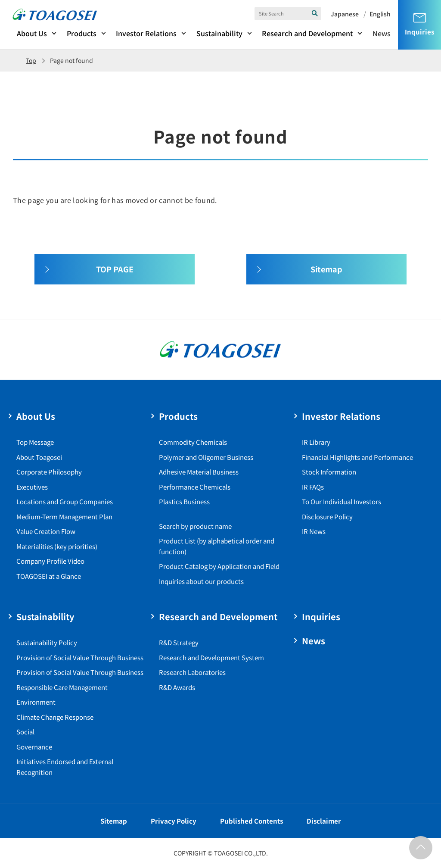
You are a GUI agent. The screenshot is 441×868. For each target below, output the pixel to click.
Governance (34, 747)
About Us (32, 33)
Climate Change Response (55, 717)
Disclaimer (324, 821)
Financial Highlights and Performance (357, 457)
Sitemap (114, 821)
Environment (36, 702)
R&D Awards (177, 687)
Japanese (345, 14)
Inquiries (321, 617)
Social (25, 732)
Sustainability (219, 33)
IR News (314, 531)
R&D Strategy (179, 642)
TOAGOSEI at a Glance (49, 576)
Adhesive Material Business (199, 472)
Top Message (35, 442)
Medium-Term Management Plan (64, 517)
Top (31, 60)
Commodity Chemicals (193, 442)
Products (82, 33)
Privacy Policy (174, 821)
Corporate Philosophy (49, 472)
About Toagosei (39, 457)
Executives (32, 487)
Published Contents (252, 821)
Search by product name (195, 526)
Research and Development (307, 33)
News (382, 33)
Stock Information (329, 472)
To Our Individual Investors (342, 501)
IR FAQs (313, 487)
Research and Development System (211, 657)
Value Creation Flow (46, 531)
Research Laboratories (192, 672)
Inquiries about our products (201, 581)
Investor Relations (146, 33)
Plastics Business (184, 501)
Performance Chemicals (195, 487)
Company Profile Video (50, 561)
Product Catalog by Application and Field (219, 566)
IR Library (316, 442)
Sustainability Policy (47, 642)
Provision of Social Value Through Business (80, 657)
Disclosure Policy (327, 517)
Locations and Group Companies (65, 501)
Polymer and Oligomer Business (206, 457)
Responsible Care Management (62, 687)
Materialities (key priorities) (57, 546)
